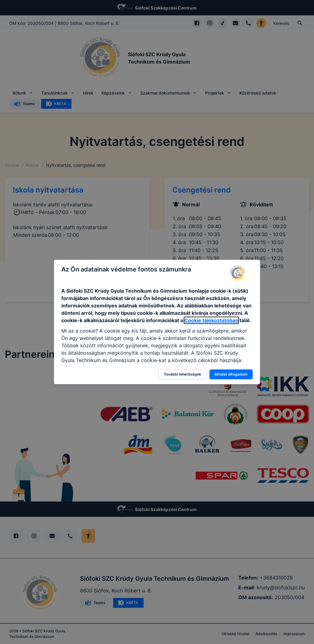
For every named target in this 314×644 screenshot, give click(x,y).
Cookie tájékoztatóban (211, 320)
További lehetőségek (182, 374)
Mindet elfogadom (231, 374)
